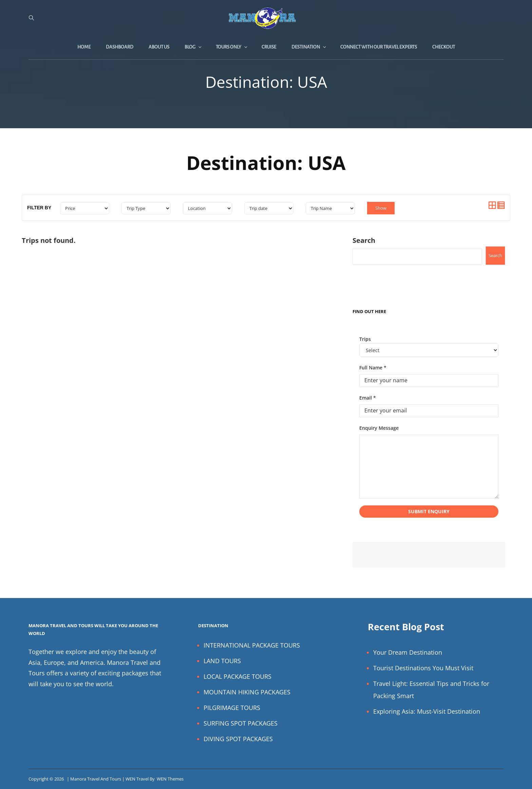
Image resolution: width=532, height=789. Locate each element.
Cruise (269, 47)
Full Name (373, 368)
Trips (365, 339)
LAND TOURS (222, 661)
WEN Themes (170, 779)
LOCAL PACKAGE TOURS (237, 676)
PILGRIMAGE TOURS (232, 708)
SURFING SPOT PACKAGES (241, 723)
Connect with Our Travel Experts (379, 47)
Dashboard (120, 47)
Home (84, 47)
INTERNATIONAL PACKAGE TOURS (252, 645)
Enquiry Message (379, 428)
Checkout (444, 47)
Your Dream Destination (408, 652)
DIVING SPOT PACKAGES (238, 739)
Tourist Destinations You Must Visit (423, 668)
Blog (194, 47)
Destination (309, 47)
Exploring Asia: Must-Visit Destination (427, 711)
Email (368, 398)
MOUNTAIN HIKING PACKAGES (247, 692)
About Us (159, 47)
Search (364, 240)
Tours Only (232, 47)
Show (381, 208)
